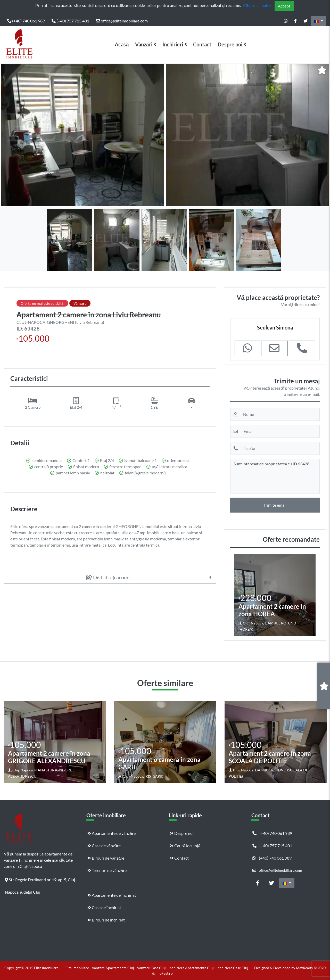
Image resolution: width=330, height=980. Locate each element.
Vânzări (144, 44)
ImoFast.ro (164, 973)
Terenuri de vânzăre (107, 870)
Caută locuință (185, 846)
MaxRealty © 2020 (311, 968)
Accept (284, 6)
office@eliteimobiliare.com (122, 21)
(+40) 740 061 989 (26, 21)
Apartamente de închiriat (112, 895)
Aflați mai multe (257, 5)
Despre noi (230, 44)
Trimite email (275, 505)
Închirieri (173, 44)
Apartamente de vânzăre (112, 833)
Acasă (122, 44)
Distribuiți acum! (108, 577)
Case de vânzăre (104, 846)
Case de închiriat (104, 907)
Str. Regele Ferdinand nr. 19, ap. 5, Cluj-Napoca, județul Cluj (41, 882)
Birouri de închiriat (106, 920)
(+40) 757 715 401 (70, 21)
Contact (202, 44)
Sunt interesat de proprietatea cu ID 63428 (275, 476)
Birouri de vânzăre (106, 858)
